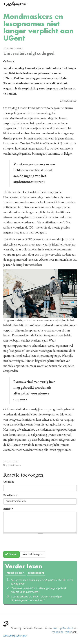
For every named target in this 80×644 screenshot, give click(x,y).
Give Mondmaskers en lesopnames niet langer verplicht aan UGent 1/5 (5, 462)
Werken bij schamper (15, 636)
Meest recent (36, 573)
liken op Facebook (63, 628)
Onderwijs (9, 62)
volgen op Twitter (62, 632)
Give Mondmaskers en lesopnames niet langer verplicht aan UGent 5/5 (17, 462)
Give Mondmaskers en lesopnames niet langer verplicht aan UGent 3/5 (11, 462)
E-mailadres (11, 496)
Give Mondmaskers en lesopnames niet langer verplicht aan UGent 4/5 (14, 462)
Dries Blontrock (68, 101)
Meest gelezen (16, 573)
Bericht (8, 509)
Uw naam (9, 482)
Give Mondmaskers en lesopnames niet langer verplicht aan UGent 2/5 (8, 462)
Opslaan (11, 554)
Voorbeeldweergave (33, 554)
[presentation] (31, 544)
